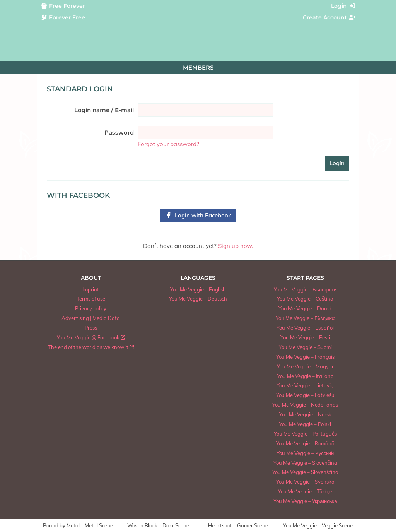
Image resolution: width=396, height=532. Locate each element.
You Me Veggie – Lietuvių (305, 385)
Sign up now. (236, 246)
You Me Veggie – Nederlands (305, 405)
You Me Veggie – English (198, 289)
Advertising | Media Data (91, 318)
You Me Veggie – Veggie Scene (318, 526)
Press (91, 328)
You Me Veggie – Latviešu (305, 395)
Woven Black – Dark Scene (158, 526)
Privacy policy (91, 308)
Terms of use (91, 299)
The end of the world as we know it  (91, 347)
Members (198, 68)
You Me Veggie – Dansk (305, 308)
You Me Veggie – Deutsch (198, 299)
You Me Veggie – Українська (305, 501)
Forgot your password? (168, 144)
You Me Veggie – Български (305, 289)
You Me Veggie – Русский (305, 453)
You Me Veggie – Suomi (305, 347)
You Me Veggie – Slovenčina (305, 463)
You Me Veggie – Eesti (305, 337)
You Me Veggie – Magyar (305, 366)
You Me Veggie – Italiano (305, 376)
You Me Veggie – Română (305, 443)
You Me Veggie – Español (305, 328)
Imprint (91, 289)
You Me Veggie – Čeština (305, 299)
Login (343, 6)
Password (119, 133)
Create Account (329, 17)
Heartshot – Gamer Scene (238, 526)
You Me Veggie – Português (305, 434)
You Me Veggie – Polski (305, 424)
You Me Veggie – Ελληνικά (305, 318)
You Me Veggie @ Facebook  (91, 337)
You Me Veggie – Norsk (305, 414)
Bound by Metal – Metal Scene (78, 526)
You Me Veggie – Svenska (305, 482)
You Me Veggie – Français (305, 357)
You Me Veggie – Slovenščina (305, 472)
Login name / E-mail (104, 110)
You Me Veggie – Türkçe (305, 491)
